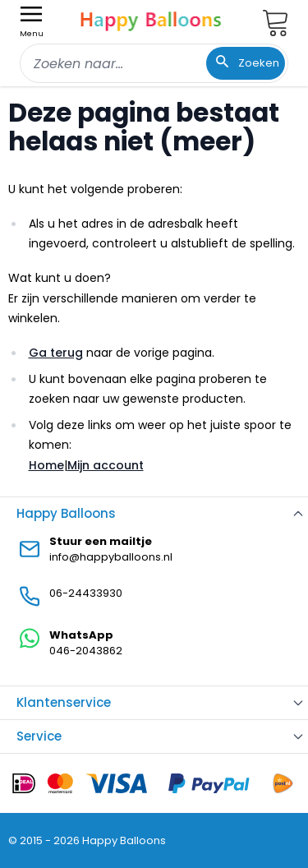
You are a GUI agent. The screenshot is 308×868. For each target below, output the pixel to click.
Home (46, 465)
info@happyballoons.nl (111, 557)
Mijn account (106, 465)
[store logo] (151, 19)
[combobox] (154, 63)
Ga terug (56, 353)
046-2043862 (86, 651)
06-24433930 (86, 593)
